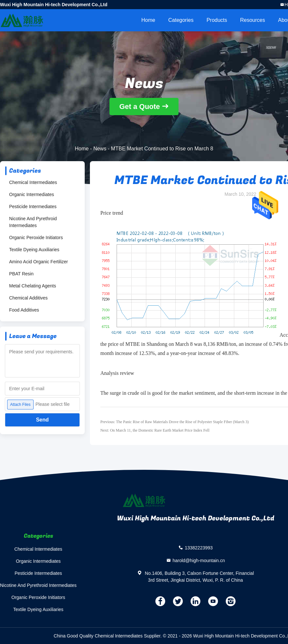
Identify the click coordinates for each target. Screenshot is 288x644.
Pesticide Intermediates (33, 207)
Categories (181, 20)
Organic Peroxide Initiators (36, 238)
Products (217, 20)
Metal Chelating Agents (33, 286)
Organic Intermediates (32, 194)
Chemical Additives (28, 298)
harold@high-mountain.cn (199, 560)
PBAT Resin (21, 274)
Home (148, 20)
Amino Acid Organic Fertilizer (39, 262)
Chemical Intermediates (33, 182)
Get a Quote (140, 107)
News (100, 149)
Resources (252, 20)
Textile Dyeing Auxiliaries (34, 250)
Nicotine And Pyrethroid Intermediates (33, 222)
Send (42, 420)
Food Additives (24, 310)
